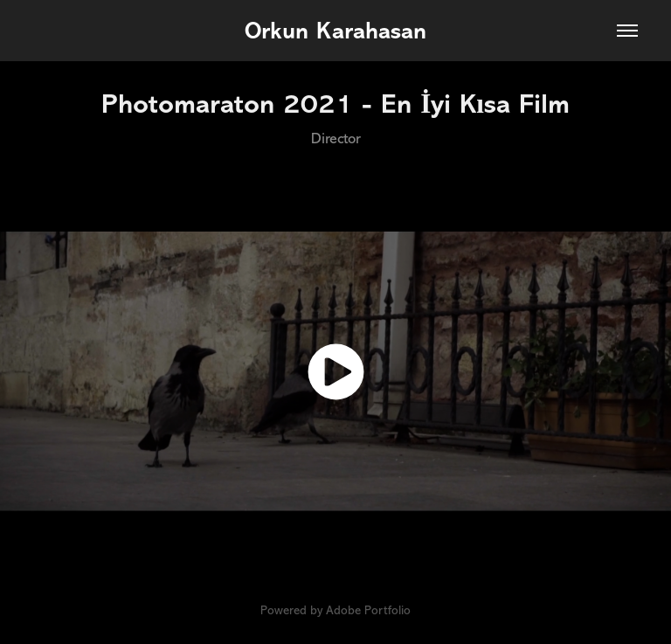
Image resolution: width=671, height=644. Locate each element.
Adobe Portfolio (368, 610)
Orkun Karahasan (335, 31)
